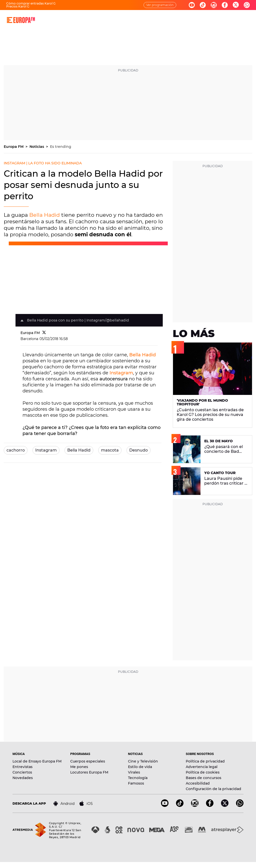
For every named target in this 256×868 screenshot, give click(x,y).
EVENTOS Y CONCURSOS (176, 20)
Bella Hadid (44, 215)
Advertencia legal (202, 767)
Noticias (37, 147)
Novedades (23, 778)
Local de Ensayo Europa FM (37, 761)
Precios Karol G (18, 6)
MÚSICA (97, 20)
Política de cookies (203, 772)
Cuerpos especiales (88, 761)
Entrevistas (22, 767)
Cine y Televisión (143, 761)
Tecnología (138, 778)
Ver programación (160, 5)
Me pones (79, 767)
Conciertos (22, 772)
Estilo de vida (140, 767)
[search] (249, 20)
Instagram (121, 373)
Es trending (61, 147)
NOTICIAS (143, 20)
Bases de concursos (203, 778)
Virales (134, 772)
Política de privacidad (205, 761)
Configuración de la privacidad (213, 789)
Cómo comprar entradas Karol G (31, 3)
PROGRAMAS (119, 20)
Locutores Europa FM (89, 772)
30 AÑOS (78, 20)
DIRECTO (58, 20)
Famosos (136, 783)
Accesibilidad (198, 783)
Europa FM (14, 147)
